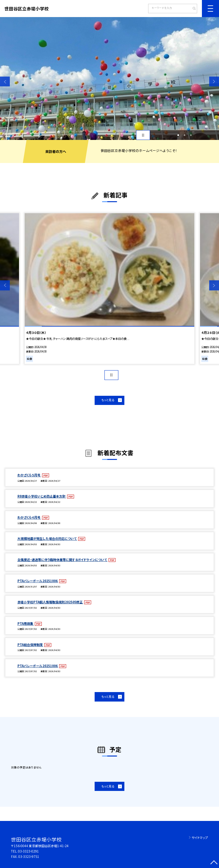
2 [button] (185, 135)
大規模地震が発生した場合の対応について (47, 538)
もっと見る (108, 400)
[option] (109, 78)
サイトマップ (200, 838)
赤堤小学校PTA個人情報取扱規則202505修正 (50, 602)
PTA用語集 (26, 623)
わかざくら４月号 (29, 517)
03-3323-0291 (28, 851)
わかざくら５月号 (29, 475)
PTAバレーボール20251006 (38, 581)
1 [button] (178, 135)
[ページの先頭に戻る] (214, 863)
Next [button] (214, 82)
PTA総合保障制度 (30, 645)
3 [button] (191, 135)
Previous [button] (5, 82)
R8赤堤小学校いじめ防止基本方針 (42, 496)
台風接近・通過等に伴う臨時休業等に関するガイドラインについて (63, 560)
